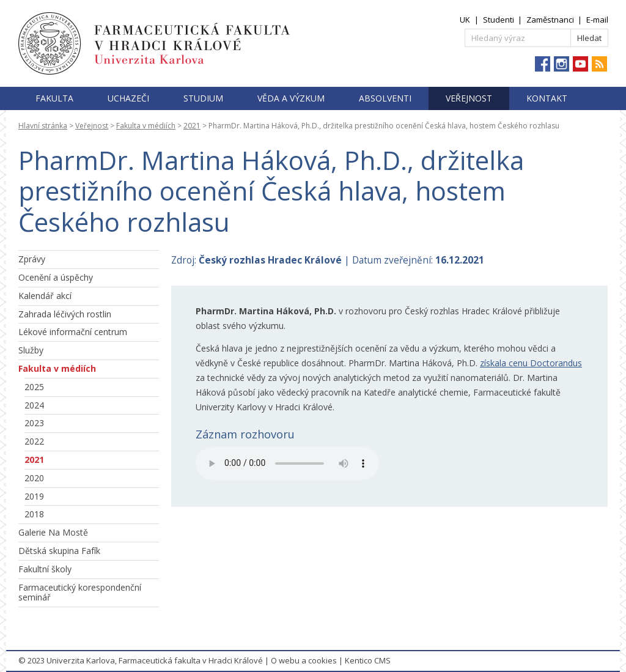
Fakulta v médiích (146, 126)
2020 (34, 478)
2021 (192, 126)
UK (465, 20)
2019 (34, 496)
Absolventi (385, 98)
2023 (34, 423)
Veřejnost (469, 98)
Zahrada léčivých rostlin (65, 314)
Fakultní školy (45, 569)
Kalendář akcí (45, 296)
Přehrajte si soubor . (287, 463)
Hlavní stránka (43, 126)
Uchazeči (128, 98)
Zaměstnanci (550, 20)
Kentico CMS (368, 660)
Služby (31, 350)
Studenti (499, 20)
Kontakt (547, 98)
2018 (34, 514)
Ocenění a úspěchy (56, 277)
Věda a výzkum (291, 98)
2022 (34, 441)
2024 (34, 405)
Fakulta (54, 98)
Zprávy (32, 259)
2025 (34, 387)
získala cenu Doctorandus (531, 363)
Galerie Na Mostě (53, 532)
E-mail (597, 20)
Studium (203, 98)
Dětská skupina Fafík (59, 551)
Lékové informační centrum (73, 332)
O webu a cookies (304, 660)
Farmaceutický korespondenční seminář (80, 593)
